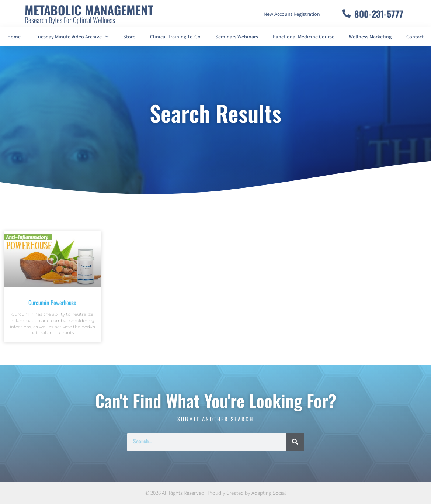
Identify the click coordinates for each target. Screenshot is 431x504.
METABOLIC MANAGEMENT (89, 10)
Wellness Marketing (370, 37)
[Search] (295, 442)
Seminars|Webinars (237, 37)
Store (129, 37)
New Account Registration (292, 14)
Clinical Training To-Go (175, 37)
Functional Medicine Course (304, 37)
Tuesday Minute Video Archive (72, 37)
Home (14, 37)
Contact (415, 37)
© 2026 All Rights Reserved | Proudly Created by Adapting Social (216, 493)
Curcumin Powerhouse (52, 303)
